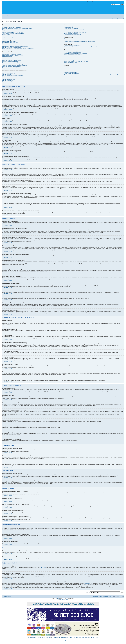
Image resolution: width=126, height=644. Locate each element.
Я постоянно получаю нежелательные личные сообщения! (76, 40)
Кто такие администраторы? (70, 26)
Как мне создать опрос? (7, 57)
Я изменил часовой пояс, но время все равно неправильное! (15, 44)
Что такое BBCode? (6, 72)
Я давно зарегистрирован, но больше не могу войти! (13, 33)
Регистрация (117, 18)
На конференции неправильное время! (10, 43)
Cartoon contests (32, 638)
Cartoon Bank (76, 638)
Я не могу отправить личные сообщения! (73, 39)
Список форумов (8, 16)
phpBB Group (44, 567)
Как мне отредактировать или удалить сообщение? (13, 54)
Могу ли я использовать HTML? (9, 73)
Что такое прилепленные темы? (9, 79)
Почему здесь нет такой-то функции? (72, 73)
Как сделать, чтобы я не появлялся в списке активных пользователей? (17, 30)
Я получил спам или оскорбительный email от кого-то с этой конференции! (80, 41)
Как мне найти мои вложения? (70, 68)
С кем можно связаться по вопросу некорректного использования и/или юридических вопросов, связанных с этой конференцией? (91, 75)
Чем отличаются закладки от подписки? (72, 60)
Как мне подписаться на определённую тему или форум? (76, 61)
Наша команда (95, 596)
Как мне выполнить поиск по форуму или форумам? (75, 51)
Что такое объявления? (7, 78)
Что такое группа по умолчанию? (71, 33)
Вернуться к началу (8, 93)
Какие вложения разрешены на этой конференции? (75, 67)
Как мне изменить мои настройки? (9, 41)
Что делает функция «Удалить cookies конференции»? (14, 37)
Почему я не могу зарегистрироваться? (10, 36)
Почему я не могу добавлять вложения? (11, 62)
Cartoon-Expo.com (85, 638)
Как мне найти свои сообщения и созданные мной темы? (76, 56)
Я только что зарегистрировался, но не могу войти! (13, 32)
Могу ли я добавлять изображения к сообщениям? (13, 76)
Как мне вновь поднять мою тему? (9, 68)
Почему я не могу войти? (8, 26)
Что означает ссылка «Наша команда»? (72, 35)
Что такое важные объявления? (9, 77)
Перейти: (88, 592)
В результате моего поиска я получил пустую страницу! (76, 53)
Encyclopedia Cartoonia (67, 638)
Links (96, 638)
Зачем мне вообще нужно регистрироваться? (12, 27)
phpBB (58, 599)
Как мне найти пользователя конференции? (73, 55)
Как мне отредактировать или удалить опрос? (12, 59)
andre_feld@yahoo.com (68, 640)
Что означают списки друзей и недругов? (73, 46)
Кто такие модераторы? (69, 27)
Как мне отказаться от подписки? (71, 63)
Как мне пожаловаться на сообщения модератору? (13, 64)
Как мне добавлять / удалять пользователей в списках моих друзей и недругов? (81, 47)
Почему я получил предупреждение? (10, 63)
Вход (123, 18)
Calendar (92, 638)
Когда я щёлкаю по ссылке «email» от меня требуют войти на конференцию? (18, 49)
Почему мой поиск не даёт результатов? (72, 52)
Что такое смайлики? (7, 74)
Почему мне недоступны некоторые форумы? (12, 60)
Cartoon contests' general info (44, 638)
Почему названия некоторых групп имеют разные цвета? (76, 32)
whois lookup (87, 583)
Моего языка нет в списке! (8, 45)
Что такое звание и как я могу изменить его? (12, 47)
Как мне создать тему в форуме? (9, 53)
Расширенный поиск (91, 2)
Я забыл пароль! (6, 31)
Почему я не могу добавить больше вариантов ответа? (14, 58)
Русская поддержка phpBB (63, 599)
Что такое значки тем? (7, 82)
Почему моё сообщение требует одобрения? (12, 66)
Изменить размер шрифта (122, 16)
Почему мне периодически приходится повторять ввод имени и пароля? (17, 28)
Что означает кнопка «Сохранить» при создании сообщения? (15, 65)
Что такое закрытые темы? (8, 81)
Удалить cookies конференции (105, 596)
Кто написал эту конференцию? (71, 72)
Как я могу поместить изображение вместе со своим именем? (15, 46)
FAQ (112, 18)
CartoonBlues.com (56, 638)
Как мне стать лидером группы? (71, 31)
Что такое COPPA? (6, 35)
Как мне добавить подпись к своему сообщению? (13, 55)
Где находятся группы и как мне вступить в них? (74, 30)
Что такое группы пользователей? (71, 28)
